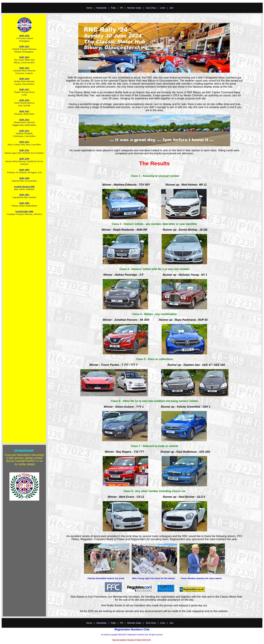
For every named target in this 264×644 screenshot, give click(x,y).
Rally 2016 (24, 100)
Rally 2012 (24, 142)
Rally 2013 (24, 131)
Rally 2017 (24, 89)
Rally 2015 (24, 111)
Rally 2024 (24, 57)
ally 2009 (25, 170)
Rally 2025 (24, 46)
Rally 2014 (24, 120)
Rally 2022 (24, 68)
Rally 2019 (24, 79)
